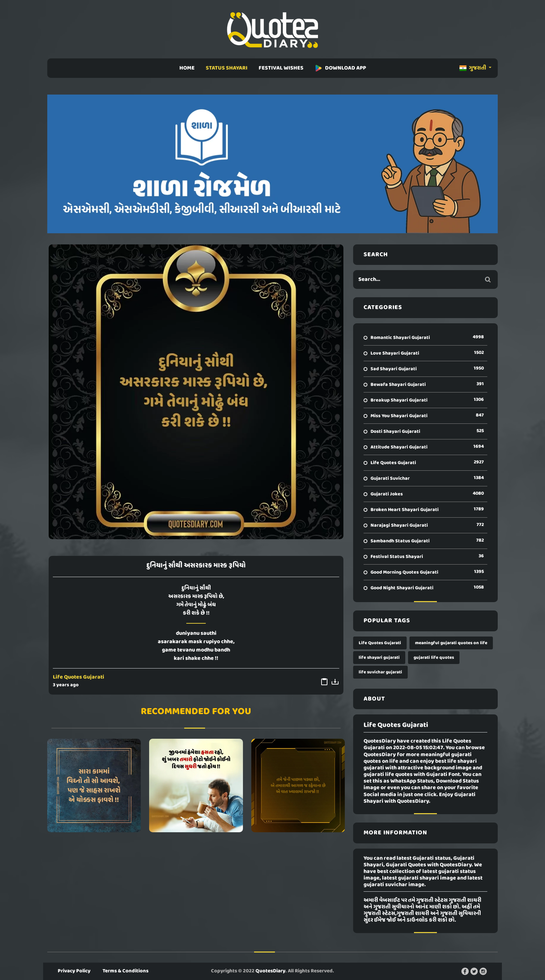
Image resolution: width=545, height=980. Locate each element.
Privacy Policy (74, 971)
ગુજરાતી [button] (473, 68)
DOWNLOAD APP (340, 68)
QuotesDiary (270, 971)
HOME (187, 68)
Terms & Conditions (125, 971)
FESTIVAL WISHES (281, 68)
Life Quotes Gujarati (79, 677)
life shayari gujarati (379, 658)
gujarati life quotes (434, 658)
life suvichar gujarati (380, 672)
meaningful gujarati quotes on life (451, 643)
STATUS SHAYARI (227, 68)
